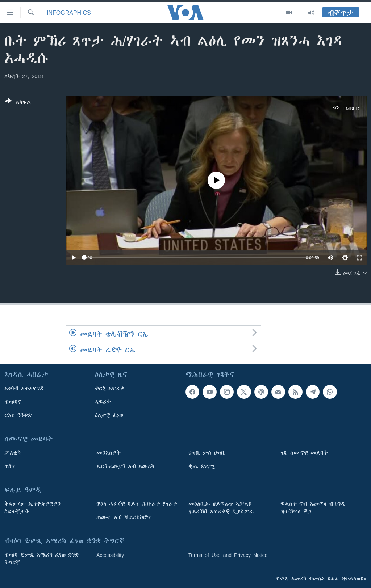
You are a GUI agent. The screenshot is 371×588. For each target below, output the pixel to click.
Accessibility (110, 555)
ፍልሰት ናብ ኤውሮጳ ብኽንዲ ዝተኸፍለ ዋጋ (313, 508)
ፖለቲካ (12, 453)
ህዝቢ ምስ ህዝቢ (207, 453)
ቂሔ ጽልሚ (202, 466)
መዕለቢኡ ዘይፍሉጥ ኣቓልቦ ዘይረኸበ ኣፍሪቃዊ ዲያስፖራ (221, 508)
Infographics (69, 13)
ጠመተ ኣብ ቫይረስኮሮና (124, 517)
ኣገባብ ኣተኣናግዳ (24, 389)
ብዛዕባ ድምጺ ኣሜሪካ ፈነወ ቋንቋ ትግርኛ (41, 559)
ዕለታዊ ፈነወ (109, 415)
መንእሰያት (109, 453)
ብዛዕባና (13, 402)
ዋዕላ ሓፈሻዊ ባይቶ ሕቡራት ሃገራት (137, 504)
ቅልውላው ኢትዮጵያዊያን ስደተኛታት (32, 508)
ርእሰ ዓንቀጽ (18, 415)
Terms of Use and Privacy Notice (228, 555)
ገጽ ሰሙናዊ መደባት (304, 453)
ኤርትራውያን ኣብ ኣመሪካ (125, 466)
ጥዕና (10, 466)
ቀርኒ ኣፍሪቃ (110, 389)
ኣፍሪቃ (103, 402)
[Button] (18, 103)
